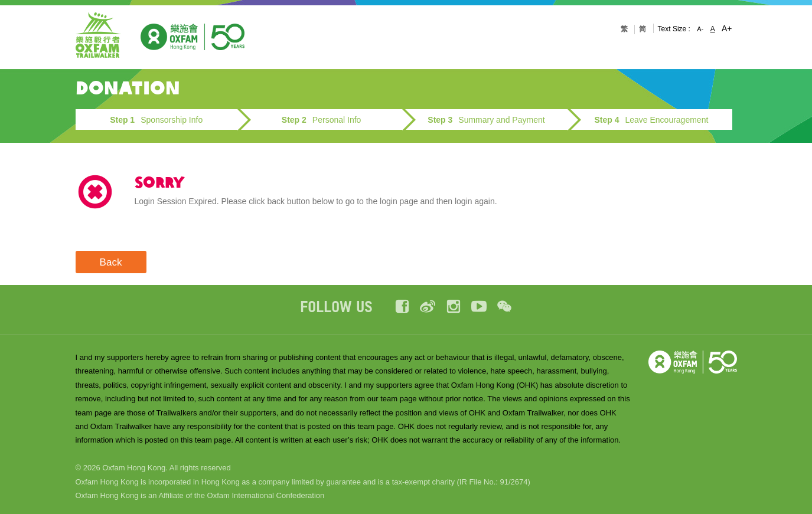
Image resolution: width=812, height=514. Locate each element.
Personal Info (322, 120)
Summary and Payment (486, 120)
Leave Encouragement (651, 120)
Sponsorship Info (156, 120)
